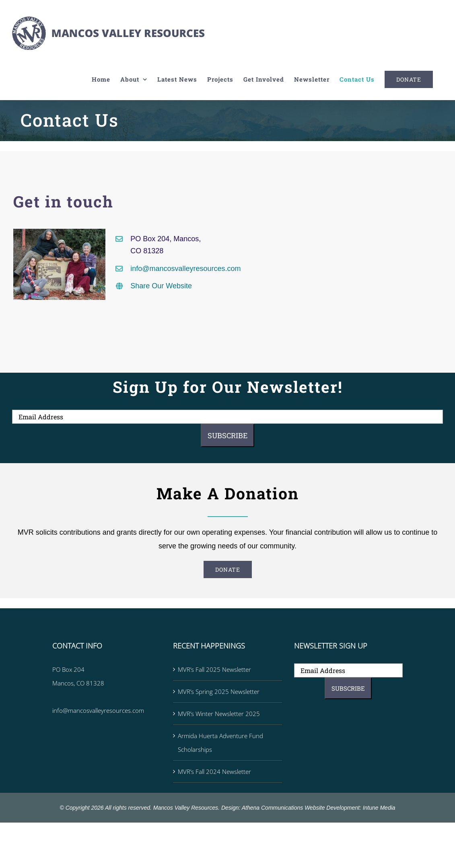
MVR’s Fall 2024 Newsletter (214, 772)
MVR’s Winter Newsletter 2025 (219, 714)
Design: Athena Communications (262, 808)
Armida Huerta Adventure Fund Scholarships (220, 743)
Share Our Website (161, 286)
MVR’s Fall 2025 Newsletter (214, 669)
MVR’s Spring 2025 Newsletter (219, 692)
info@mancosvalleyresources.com (185, 269)
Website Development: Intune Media (350, 808)
